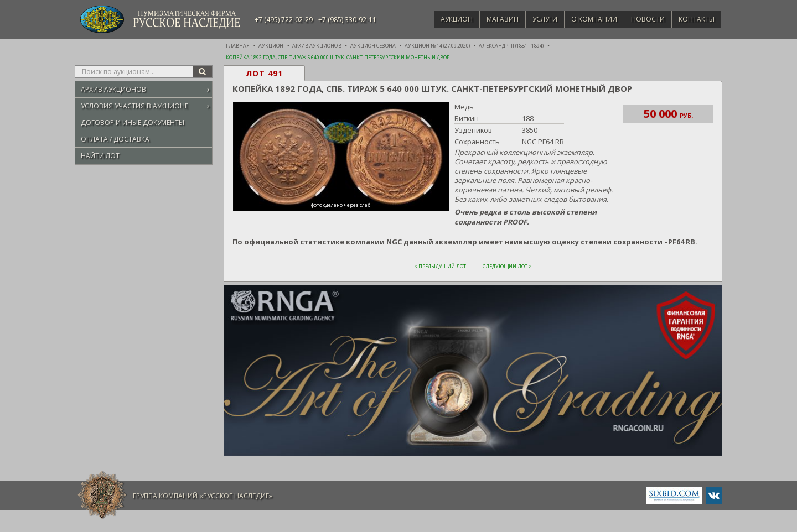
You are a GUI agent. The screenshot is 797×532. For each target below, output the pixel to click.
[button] (340, 157)
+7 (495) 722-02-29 (284, 20)
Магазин (489, 19)
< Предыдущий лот (440, 266)
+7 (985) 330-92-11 (347, 20)
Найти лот (100, 156)
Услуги (534, 19)
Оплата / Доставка (115, 139)
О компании (586, 19)
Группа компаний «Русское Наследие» (203, 495)
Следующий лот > (507, 266)
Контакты (695, 19)
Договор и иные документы (133, 122)
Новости (643, 19)
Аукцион (441, 19)
